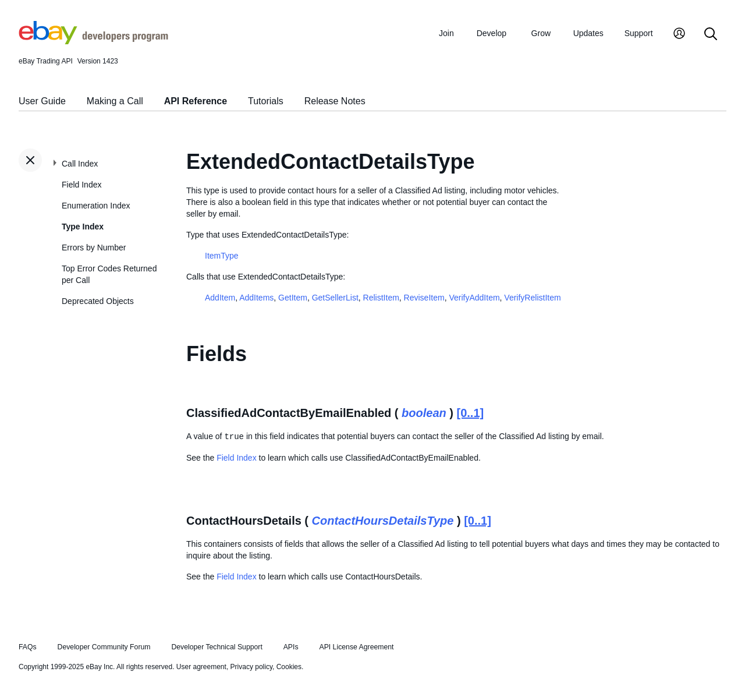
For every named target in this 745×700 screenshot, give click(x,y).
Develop (492, 33)
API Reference (196, 101)
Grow (541, 33)
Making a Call (115, 101)
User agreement (201, 667)
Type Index (83, 227)
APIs (291, 647)
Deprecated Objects (98, 301)
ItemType (222, 256)
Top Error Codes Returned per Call (109, 274)
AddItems (256, 298)
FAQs (28, 647)
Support (639, 33)
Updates (588, 33)
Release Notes (335, 101)
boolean (424, 413)
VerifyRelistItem (532, 298)
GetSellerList (335, 298)
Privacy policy (251, 667)
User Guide (42, 101)
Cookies (289, 667)
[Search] (711, 35)
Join (446, 33)
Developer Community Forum (104, 647)
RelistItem (381, 298)
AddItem (220, 298)
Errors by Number (94, 248)
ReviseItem (424, 298)
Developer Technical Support (217, 647)
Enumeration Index (96, 206)
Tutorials (266, 101)
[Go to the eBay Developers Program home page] (93, 41)
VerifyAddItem (474, 298)
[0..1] (471, 413)
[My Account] (679, 35)
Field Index (81, 185)
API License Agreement (356, 647)
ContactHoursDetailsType (383, 521)
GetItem (293, 298)
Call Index (80, 164)
